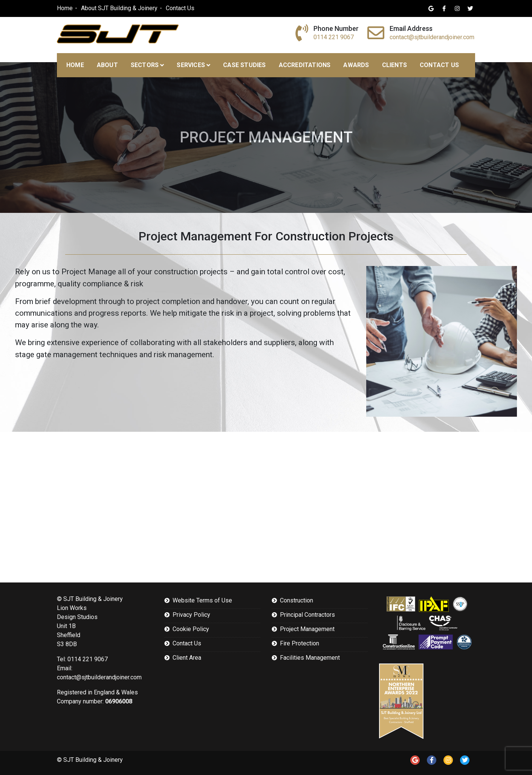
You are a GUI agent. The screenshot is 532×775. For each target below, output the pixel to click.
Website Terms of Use (202, 600)
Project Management (307, 629)
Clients (394, 65)
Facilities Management (310, 658)
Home (65, 8)
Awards (356, 65)
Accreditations (305, 65)
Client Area (187, 658)
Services (191, 65)
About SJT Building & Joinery (119, 8)
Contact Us (180, 8)
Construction (297, 600)
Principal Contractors (307, 615)
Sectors (145, 65)
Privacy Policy (191, 615)
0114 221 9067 (334, 37)
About (107, 65)
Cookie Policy (191, 629)
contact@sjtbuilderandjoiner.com (432, 37)
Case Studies (244, 65)
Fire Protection (300, 643)
